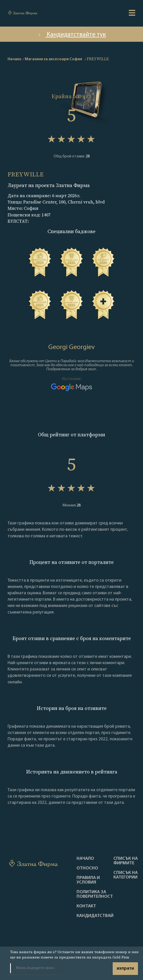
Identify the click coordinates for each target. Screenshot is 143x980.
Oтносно (87, 868)
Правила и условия (88, 880)
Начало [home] (15, 59)
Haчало (85, 859)
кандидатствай (95, 916)
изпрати (125, 968)
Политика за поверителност (95, 894)
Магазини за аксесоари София (53, 59)
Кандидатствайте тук (71, 35)
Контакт (86, 906)
